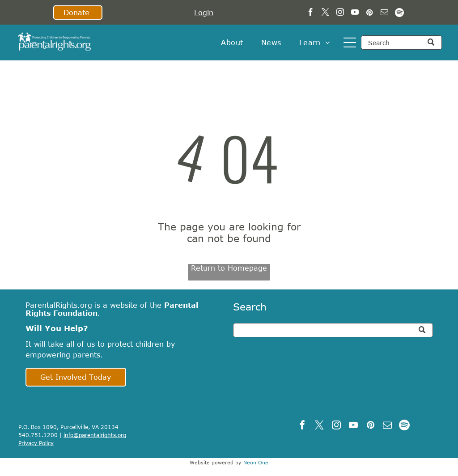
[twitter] (325, 13)
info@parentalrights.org (95, 435)
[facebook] (311, 13)
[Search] (401, 42)
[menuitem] (232, 42)
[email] (384, 13)
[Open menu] (350, 42)
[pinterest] (370, 13)
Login (204, 13)
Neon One (256, 462)
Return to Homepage (229, 268)
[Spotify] (399, 13)
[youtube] (355, 13)
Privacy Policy (36, 443)
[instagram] (340, 13)
